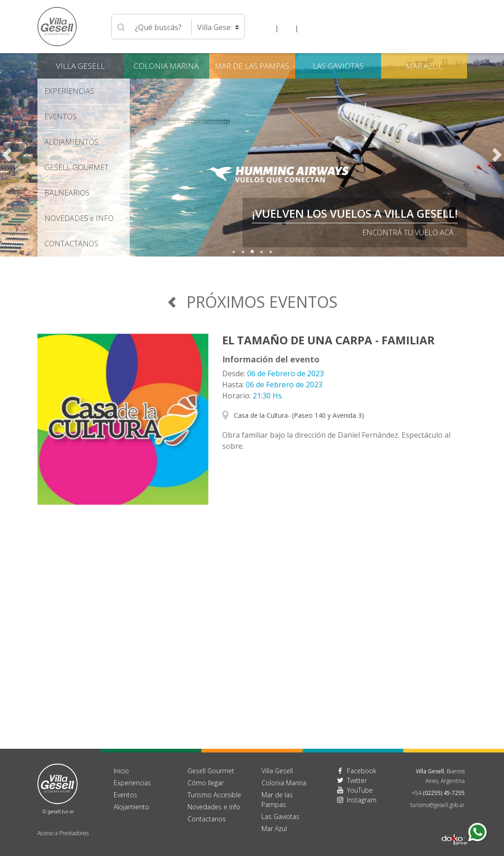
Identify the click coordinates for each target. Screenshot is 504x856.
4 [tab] (261, 252)
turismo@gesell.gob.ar (437, 805)
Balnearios (67, 193)
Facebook (362, 771)
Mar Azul (424, 66)
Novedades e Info (214, 807)
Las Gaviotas (338, 66)
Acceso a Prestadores (63, 833)
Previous (7, 155)
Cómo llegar (206, 783)
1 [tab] (234, 252)
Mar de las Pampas (252, 66)
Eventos (61, 116)
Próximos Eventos (252, 302)
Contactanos (207, 819)
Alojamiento (131, 807)
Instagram (362, 800)
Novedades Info (79, 218)
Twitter (357, 780)
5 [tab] (271, 252)
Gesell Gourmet (76, 167)
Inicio (121, 771)
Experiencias (69, 91)
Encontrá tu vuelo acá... (410, 232)
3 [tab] (252, 252)
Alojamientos (71, 142)
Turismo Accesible (214, 795)
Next (497, 155)
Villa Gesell (80, 66)
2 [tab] (243, 252)
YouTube (360, 790)
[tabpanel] (252, 155)
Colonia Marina (166, 66)
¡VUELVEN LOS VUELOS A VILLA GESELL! (355, 213)
